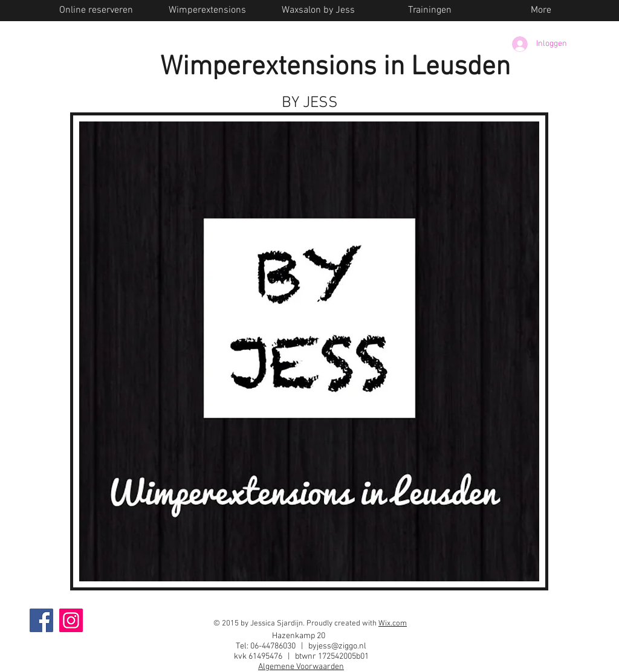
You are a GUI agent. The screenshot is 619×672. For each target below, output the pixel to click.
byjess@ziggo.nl (337, 646)
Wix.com (393, 624)
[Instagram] (71, 620)
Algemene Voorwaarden (301, 667)
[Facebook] (41, 620)
